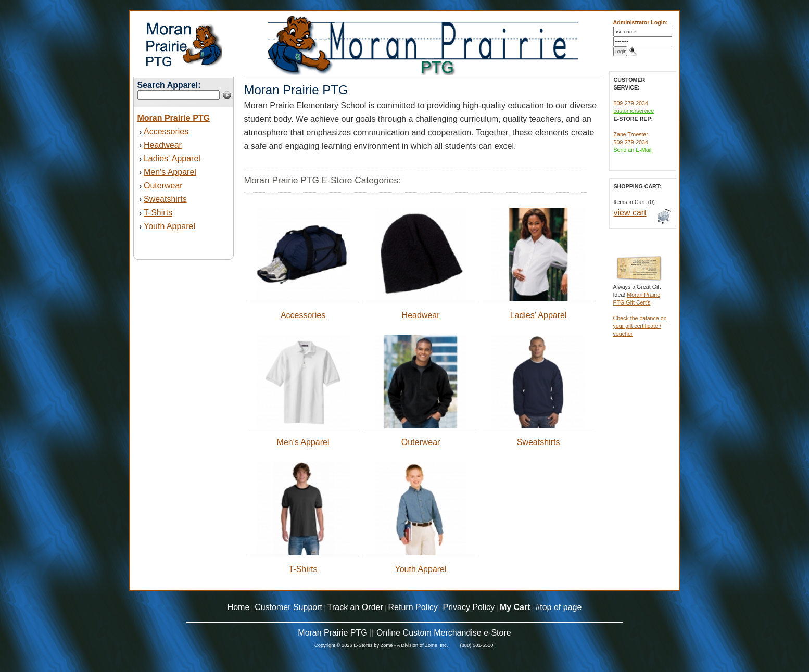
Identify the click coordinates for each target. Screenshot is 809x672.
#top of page (558, 607)
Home (239, 607)
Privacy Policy (469, 607)
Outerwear (163, 186)
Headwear (163, 145)
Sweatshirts (165, 199)
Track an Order (355, 607)
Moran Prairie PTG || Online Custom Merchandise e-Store (404, 633)
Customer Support (288, 607)
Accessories (166, 131)
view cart (630, 213)
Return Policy (413, 607)
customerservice (634, 111)
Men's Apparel (170, 172)
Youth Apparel (169, 226)
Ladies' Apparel (172, 159)
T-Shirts (158, 213)
